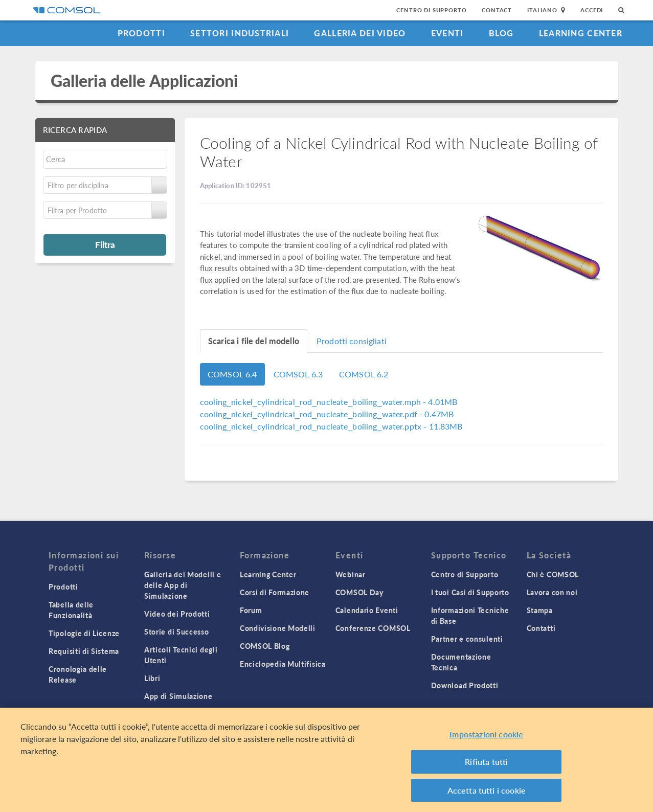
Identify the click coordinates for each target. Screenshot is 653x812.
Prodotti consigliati (352, 341)
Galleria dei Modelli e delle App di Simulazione (183, 585)
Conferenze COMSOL (373, 628)
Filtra (105, 244)
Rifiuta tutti (486, 765)
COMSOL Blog (265, 646)
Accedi (592, 10)
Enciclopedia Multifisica (283, 664)
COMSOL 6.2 (364, 374)
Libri (152, 678)
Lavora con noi (552, 592)
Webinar (351, 574)
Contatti (541, 628)
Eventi (447, 33)
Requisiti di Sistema (84, 651)
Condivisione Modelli (278, 628)
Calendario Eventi (367, 610)
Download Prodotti (465, 685)
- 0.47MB (327, 414)
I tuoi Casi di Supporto (470, 592)
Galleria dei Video (360, 33)
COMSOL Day (359, 592)
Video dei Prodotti (177, 614)
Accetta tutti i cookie (487, 793)
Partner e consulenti (467, 639)
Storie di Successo (177, 631)
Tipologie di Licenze (84, 633)
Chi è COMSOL (553, 574)
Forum (251, 610)
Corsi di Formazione (275, 592)
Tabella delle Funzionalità (71, 610)
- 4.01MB (329, 402)
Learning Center (581, 33)
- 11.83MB (331, 426)
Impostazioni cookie (486, 737)
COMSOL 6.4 (232, 374)
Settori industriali (240, 33)
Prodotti (141, 33)
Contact (497, 10)
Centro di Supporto (431, 10)
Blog (501, 33)
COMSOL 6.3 (298, 374)
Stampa (540, 610)
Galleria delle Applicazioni (144, 81)
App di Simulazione (178, 696)
